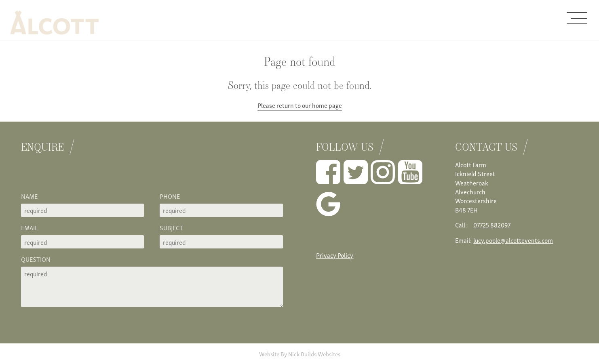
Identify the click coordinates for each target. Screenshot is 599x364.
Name (29, 196)
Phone (170, 196)
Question (36, 259)
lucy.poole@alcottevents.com (513, 240)
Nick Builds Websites (314, 353)
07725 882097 (492, 225)
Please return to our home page (300, 105)
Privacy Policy (335, 255)
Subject (171, 227)
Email (30, 227)
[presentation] (82, 176)
